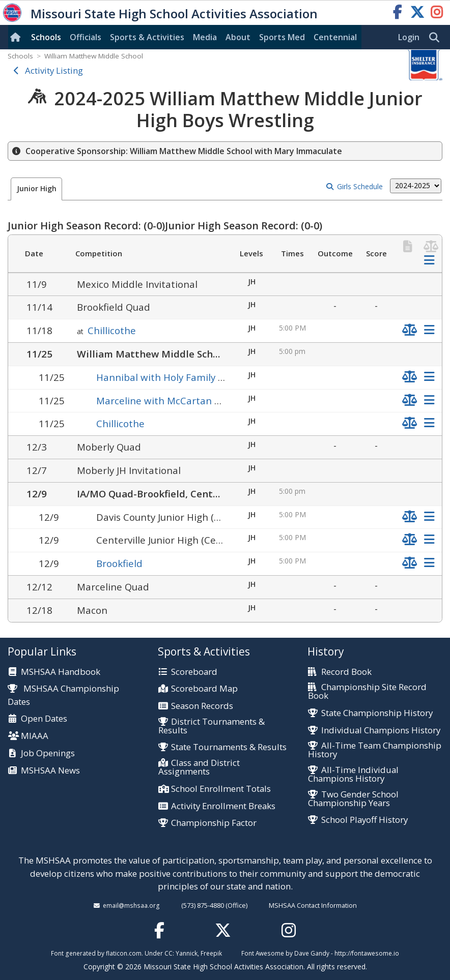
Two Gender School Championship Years (353, 799)
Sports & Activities (147, 37)
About (238, 37)
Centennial (335, 37)
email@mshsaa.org (131, 905)
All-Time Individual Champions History (353, 775)
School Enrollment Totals (221, 789)
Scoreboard (194, 672)
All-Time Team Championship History (374, 750)
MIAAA (35, 736)
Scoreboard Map (204, 689)
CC (168, 953)
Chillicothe (112, 330)
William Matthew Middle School (94, 56)
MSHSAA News (50, 771)
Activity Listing (54, 70)
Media (205, 37)
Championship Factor (214, 823)
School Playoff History (364, 820)
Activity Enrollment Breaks (223, 806)
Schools (46, 37)
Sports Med (282, 37)
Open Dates (44, 719)
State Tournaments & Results (229, 747)
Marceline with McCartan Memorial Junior (192, 400)
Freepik (211, 953)
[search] (437, 38)
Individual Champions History (381, 731)
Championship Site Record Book (367, 692)
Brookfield (119, 563)
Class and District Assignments (199, 767)
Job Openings (48, 753)
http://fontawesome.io (367, 953)
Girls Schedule (360, 186)
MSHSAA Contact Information (313, 905)
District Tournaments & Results (212, 726)
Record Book (346, 672)
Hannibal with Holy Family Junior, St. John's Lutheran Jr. (221, 377)
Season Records (202, 706)
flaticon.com (124, 953)
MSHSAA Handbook (61, 672)
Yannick (187, 953)
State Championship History (377, 713)
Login (409, 37)
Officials (86, 37)
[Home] (17, 37)
